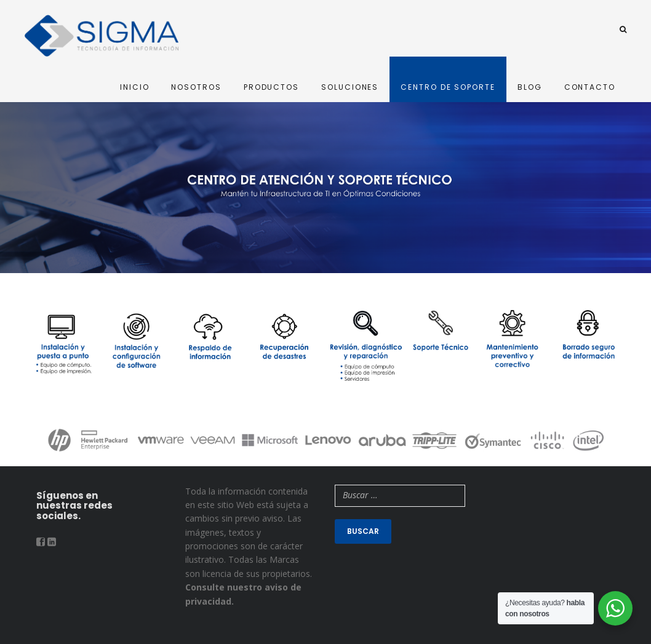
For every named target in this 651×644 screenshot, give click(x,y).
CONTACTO (590, 87)
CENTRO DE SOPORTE (448, 87)
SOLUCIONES (350, 87)
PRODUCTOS (271, 87)
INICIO (135, 87)
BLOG (530, 87)
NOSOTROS (196, 87)
